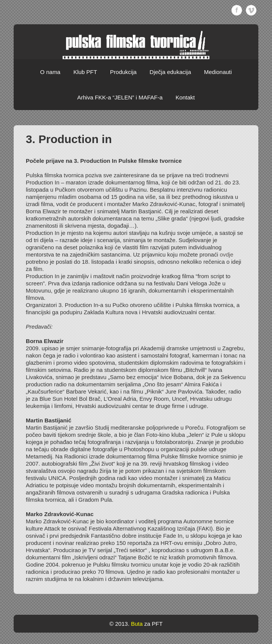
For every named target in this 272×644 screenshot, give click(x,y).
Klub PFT (85, 72)
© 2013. (119, 624)
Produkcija (123, 72)
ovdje (226, 254)
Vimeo (251, 10)
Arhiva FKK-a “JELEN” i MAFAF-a (120, 97)
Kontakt (185, 97)
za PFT (153, 624)
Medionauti (218, 72)
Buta (137, 624)
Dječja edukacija (170, 72)
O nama (50, 72)
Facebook (237, 10)
